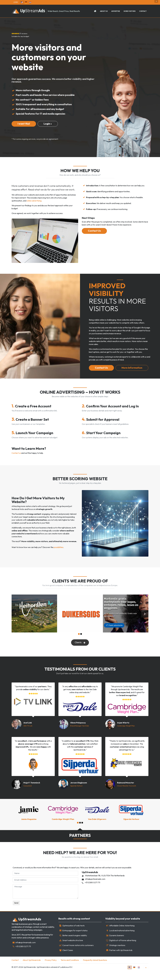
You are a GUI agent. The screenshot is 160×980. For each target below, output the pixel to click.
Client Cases (68, 959)
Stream (26, 928)
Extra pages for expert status (75, 939)
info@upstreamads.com (26, 951)
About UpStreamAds (32, 969)
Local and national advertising (122, 939)
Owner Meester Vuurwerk (127, 795)
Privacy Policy (51, 969)
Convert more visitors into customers (78, 954)
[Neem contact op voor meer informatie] (49, 124)
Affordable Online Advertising (122, 935)
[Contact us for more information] (24, 124)
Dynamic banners (117, 944)
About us (104, 11)
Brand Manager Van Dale (80, 735)
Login (16, 2)
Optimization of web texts (73, 935)
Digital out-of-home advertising (123, 949)
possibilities (59, 555)
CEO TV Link (28, 735)
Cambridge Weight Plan (126, 735)
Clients (80, 651)
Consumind (27, 795)
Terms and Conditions (70, 969)
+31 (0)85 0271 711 (23, 955)
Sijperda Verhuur (76, 795)
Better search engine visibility (75, 944)
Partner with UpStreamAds (121, 959)
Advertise (116, 11)
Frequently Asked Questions (95, 969)
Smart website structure (73, 949)
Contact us (16, 461)
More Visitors (130, 11)
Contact (143, 11)
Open (156, 1)
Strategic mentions (117, 954)
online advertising (34, 201)
